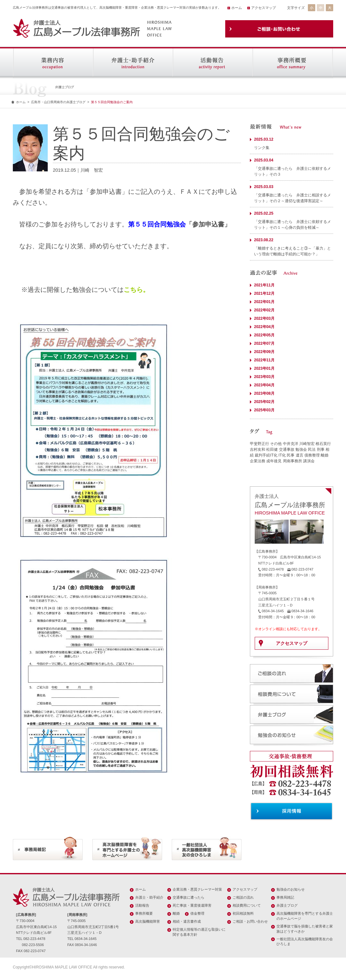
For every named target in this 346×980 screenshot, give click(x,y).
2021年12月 (264, 293)
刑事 (321, 449)
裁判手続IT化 (266, 455)
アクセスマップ (264, 8)
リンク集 (262, 148)
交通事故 (287, 449)
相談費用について (247, 905)
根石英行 (323, 444)
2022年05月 (264, 335)
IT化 (282, 455)
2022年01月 (264, 302)
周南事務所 (292, 461)
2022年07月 (264, 343)
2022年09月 (264, 352)
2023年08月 (264, 393)
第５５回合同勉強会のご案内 (112, 102)
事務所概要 (144, 913)
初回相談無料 (243, 913)
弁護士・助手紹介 (149, 897)
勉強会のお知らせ (291, 889)
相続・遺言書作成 (187, 921)
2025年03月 (264, 410)
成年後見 (274, 461)
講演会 (309, 461)
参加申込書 (208, 224)
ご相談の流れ (243, 897)
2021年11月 (264, 285)
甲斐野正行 (259, 444)
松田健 (272, 449)
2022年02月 (264, 310)
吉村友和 (258, 449)
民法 (312, 449)
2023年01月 (264, 368)
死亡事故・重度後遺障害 (192, 905)
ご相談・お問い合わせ (250, 921)
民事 (291, 455)
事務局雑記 (285, 897)
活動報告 (142, 905)
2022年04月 (264, 327)
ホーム (237, 8)
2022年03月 (264, 318)
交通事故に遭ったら (189, 897)
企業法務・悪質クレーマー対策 (197, 889)
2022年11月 (264, 360)
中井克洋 (291, 444)
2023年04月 (264, 385)
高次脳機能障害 (148, 921)
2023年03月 (264, 377)
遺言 (300, 455)
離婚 (325, 455)
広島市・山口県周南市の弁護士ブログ (58, 102)
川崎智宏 (307, 444)
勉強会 (301, 449)
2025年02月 (264, 402)
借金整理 (197, 913)
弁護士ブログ (287, 905)
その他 (276, 444)
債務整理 (312, 455)
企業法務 (258, 461)
